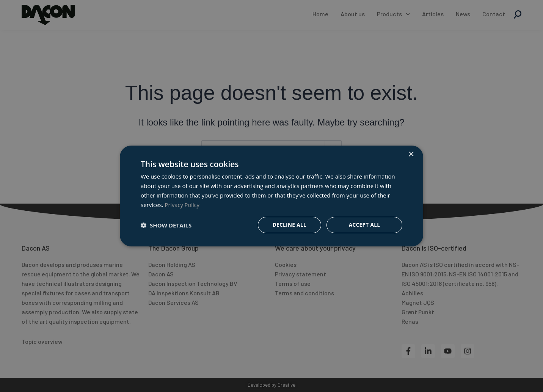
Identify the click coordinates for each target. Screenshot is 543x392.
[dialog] (271, 196)
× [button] (411, 154)
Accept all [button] (364, 225)
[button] (166, 225)
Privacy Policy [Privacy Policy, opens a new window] (183, 204)
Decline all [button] (289, 225)
